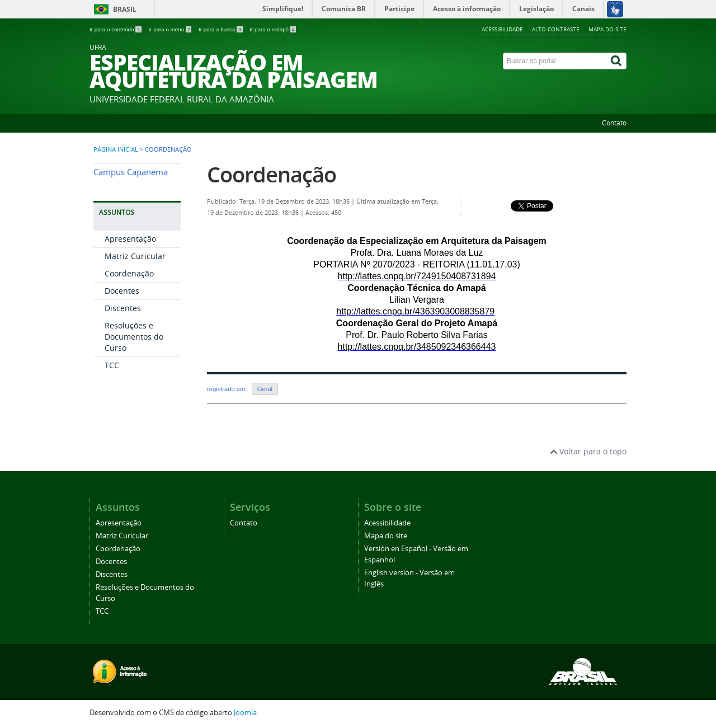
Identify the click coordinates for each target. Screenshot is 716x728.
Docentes (122, 291)
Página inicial (116, 149)
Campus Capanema (131, 172)
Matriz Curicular (135, 256)
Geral (265, 389)
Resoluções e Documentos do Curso (134, 337)
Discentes (123, 308)
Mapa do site (607, 29)
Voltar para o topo (588, 451)
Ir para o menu (171, 29)
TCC (112, 365)
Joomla (245, 713)
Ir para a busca (221, 29)
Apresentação (130, 239)
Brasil (125, 9)
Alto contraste (556, 29)
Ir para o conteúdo (116, 29)
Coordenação (129, 273)
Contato (614, 123)
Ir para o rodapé (273, 29)
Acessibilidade (502, 29)
